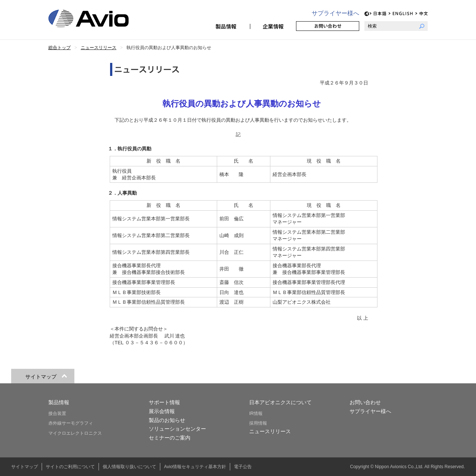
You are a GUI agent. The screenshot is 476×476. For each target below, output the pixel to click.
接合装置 (57, 413)
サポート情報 (164, 402)
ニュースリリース (270, 431)
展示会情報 (162, 411)
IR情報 (256, 413)
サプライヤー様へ (335, 13)
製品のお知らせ (167, 420)
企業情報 (273, 26)
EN (401, 14)
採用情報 (258, 423)
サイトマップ (25, 467)
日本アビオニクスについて (280, 402)
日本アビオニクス (97, 18)
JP (378, 14)
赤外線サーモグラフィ (71, 423)
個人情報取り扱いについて (129, 467)
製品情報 (227, 26)
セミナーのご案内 (170, 438)
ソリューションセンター (177, 429)
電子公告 (243, 467)
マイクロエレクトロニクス (75, 433)
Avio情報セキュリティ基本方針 (195, 467)
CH (422, 14)
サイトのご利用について (70, 467)
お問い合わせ (328, 26)
